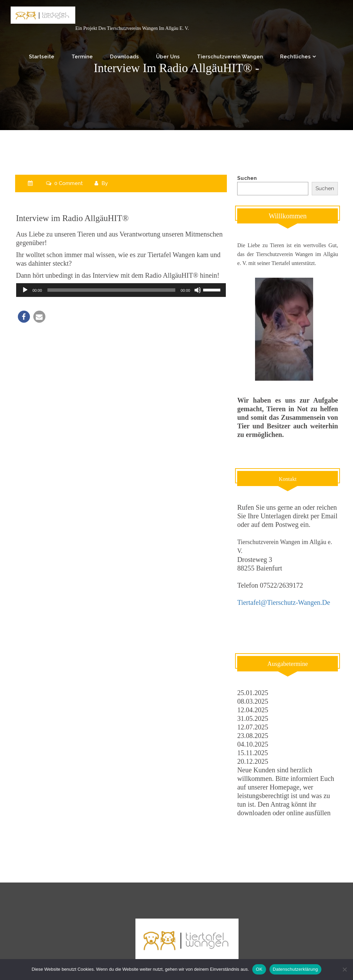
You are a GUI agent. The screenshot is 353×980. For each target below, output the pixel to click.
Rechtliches (295, 57)
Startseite (42, 57)
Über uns (168, 57)
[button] (24, 317)
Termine (82, 57)
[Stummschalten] (198, 290)
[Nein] (344, 969)
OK (259, 969)
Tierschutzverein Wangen (230, 57)
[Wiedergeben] (25, 290)
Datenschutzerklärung (295, 969)
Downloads (124, 57)
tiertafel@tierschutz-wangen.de (284, 602)
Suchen (247, 178)
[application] (121, 290)
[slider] (111, 290)
